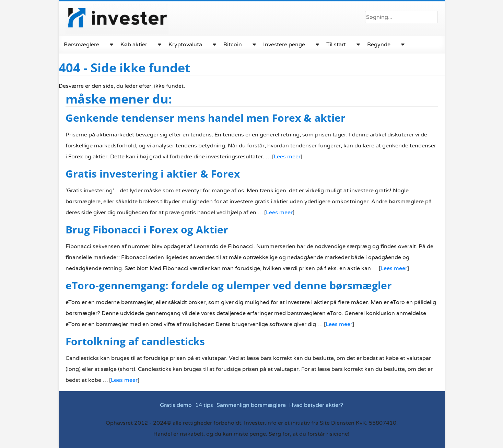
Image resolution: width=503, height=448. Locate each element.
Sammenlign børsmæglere (251, 405)
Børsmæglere (81, 45)
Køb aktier (133, 45)
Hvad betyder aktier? (316, 405)
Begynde (377, 45)
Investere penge (283, 45)
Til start (335, 45)
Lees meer (284, 157)
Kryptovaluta (184, 45)
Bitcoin (231, 45)
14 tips (204, 405)
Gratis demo (176, 405)
